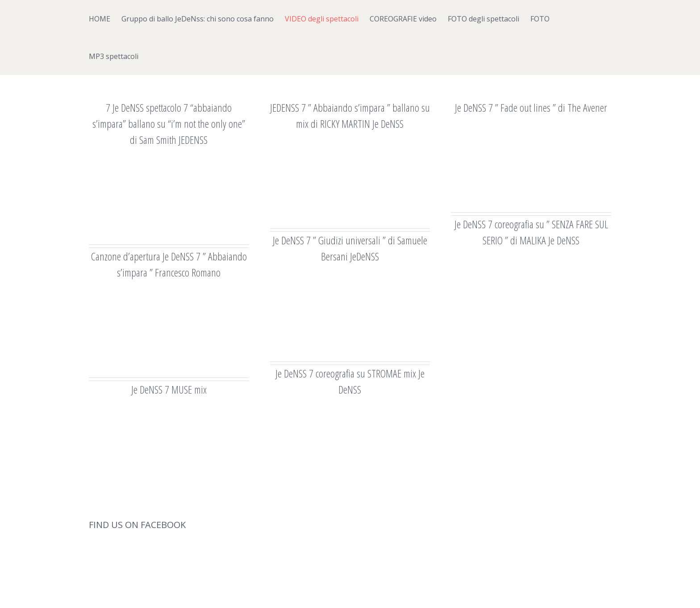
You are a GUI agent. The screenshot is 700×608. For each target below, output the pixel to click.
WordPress (267, 591)
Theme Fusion (305, 591)
